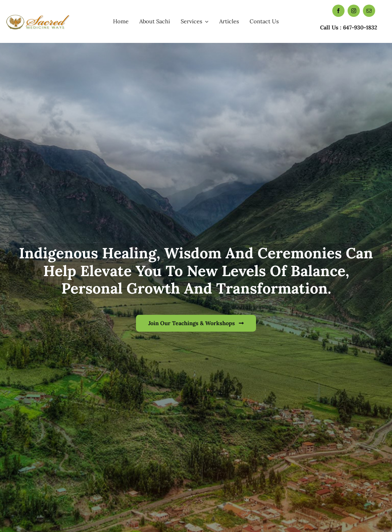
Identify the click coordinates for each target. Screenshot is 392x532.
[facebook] (338, 11)
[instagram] (354, 11)
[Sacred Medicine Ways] (38, 15)
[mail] (369, 11)
